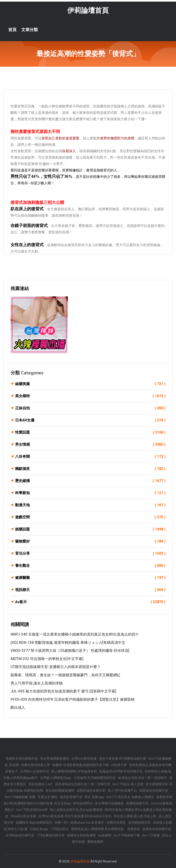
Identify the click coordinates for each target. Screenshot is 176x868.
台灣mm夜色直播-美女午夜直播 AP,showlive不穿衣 (75, 816)
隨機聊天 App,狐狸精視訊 (34, 823)
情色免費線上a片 (41, 784)
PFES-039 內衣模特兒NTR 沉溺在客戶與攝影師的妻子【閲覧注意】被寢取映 (73, 699)
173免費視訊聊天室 (51, 835)
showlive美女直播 (23, 816)
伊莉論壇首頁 (88, 10)
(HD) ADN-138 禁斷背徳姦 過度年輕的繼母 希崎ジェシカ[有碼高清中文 (68, 643)
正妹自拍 (90, 408)
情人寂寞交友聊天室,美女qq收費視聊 (76, 810)
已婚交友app (39, 829)
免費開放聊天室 (137, 803)
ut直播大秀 (119, 765)
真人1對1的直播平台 (122, 791)
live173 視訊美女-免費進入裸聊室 (130, 797)
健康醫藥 (90, 578)
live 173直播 (151, 835)
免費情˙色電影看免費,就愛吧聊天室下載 (80, 765)
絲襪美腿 (90, 384)
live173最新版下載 (127, 835)
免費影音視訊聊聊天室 (22, 759)
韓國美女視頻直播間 (81, 835)
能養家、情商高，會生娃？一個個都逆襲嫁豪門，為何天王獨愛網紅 (66, 675)
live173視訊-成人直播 (128, 784)
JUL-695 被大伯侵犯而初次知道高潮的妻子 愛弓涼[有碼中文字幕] (63, 691)
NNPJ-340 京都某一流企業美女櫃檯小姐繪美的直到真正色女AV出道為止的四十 (75, 634)
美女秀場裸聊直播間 (55, 759)
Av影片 (90, 602)
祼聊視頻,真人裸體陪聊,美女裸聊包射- (98, 829)
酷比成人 (18, 707)
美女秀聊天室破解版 (109, 803)
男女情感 (90, 445)
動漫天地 (90, 505)
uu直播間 (105, 835)
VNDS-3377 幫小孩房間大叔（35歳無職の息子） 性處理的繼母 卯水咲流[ (70, 651)
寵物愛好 (90, 541)
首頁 (12, 30)
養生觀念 (90, 566)
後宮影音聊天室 (71, 797)
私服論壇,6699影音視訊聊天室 (121, 771)
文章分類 (30, 30)
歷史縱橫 (90, 481)
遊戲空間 (90, 517)
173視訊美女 (60, 829)
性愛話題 (90, 432)
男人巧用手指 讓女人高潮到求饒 (37, 683)
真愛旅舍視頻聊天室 (154, 791)
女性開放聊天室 (139, 823)
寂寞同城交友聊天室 (91, 791)
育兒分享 (90, 554)
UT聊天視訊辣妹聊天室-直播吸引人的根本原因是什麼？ (56, 667)
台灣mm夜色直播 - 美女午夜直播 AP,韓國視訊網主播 (109, 759)
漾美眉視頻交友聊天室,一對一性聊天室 (83, 784)
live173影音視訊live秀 (32, 810)
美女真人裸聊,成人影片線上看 (135, 816)
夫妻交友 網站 (48, 797)
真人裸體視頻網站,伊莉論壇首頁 (74, 771)
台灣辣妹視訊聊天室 (20, 835)
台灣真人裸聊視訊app (56, 778)
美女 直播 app (94, 797)
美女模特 (90, 396)
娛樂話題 (90, 529)
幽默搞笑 (90, 469)
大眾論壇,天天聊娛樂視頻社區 (95, 778)
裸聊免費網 (95, 842)
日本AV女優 (90, 420)
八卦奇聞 (90, 457)
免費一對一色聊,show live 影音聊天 (79, 823)
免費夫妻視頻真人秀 (36, 765)
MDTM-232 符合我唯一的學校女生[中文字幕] (47, 659)
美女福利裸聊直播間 (60, 791)
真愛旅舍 (134, 829)
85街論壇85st (83, 803)
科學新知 (90, 493)
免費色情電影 (116, 823)
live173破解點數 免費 (20, 797)
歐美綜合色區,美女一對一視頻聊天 (143, 778)
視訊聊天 (90, 590)
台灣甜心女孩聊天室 (35, 771)
